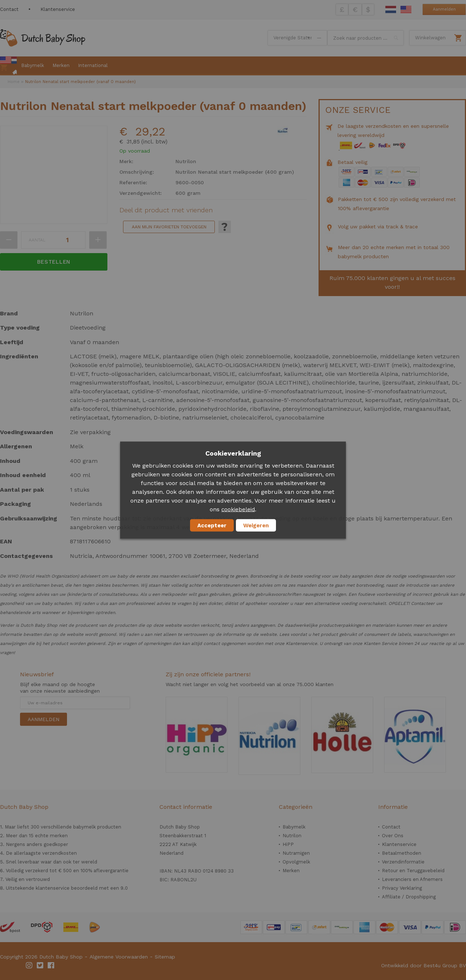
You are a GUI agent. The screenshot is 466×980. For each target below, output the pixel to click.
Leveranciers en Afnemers (412, 879)
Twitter (40, 965)
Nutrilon (292, 836)
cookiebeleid (238, 509)
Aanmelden (444, 9)
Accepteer (212, 525)
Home (14, 82)
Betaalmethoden (402, 853)
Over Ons (393, 836)
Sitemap (165, 957)
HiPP (288, 844)
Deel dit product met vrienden (166, 210)
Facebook (51, 965)
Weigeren (256, 525)
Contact (9, 9)
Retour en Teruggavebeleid (413, 871)
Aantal (37, 240)
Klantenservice (58, 9)
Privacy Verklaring (402, 888)
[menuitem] (8, 66)
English (406, 9)
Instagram (29, 965)
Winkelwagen (430, 38)
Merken (291, 871)
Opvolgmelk (296, 862)
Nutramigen (296, 853)
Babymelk (294, 827)
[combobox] (366, 38)
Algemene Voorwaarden (119, 957)
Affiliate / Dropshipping (409, 897)
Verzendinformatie (403, 862)
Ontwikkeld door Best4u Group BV (424, 965)
